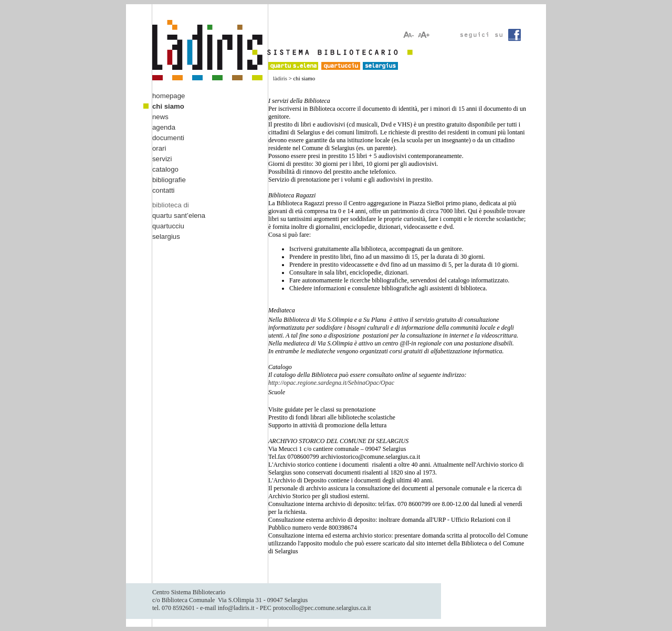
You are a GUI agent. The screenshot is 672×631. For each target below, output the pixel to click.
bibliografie (169, 180)
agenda (164, 127)
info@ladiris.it (236, 608)
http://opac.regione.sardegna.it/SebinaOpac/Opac (331, 383)
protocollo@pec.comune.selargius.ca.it (322, 608)
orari (159, 148)
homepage (169, 96)
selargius (166, 236)
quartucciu (168, 226)
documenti (168, 138)
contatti (164, 190)
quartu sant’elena (179, 215)
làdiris (280, 78)
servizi (162, 159)
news (160, 117)
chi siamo (168, 106)
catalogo (165, 169)
